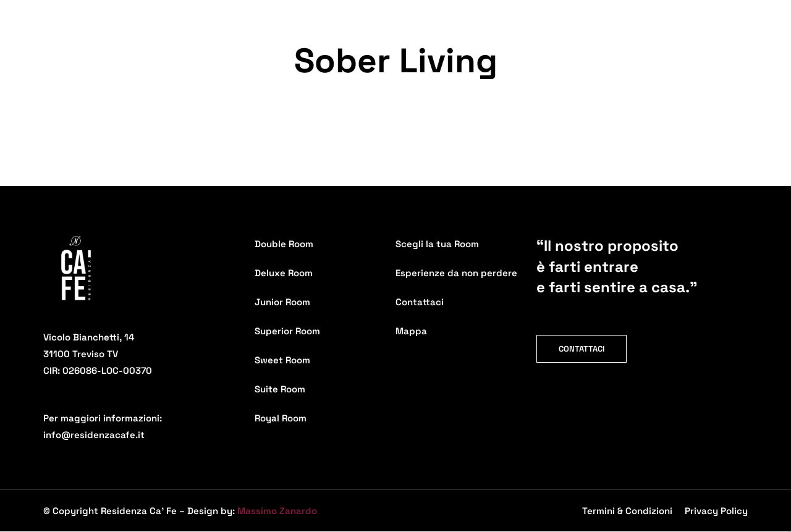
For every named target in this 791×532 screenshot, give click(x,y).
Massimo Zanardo (277, 511)
